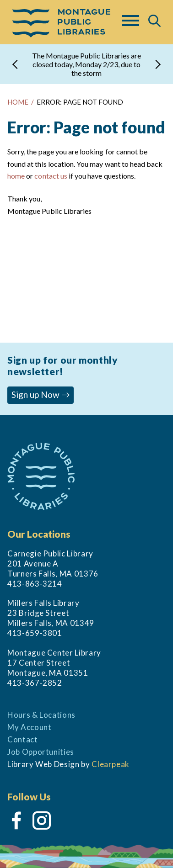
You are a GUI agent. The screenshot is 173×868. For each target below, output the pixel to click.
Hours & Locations (41, 715)
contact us (51, 176)
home (16, 176)
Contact (23, 739)
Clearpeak (111, 764)
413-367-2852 (35, 683)
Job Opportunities (41, 752)
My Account (29, 727)
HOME (18, 102)
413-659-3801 (35, 633)
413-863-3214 (35, 584)
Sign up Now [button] (41, 394)
